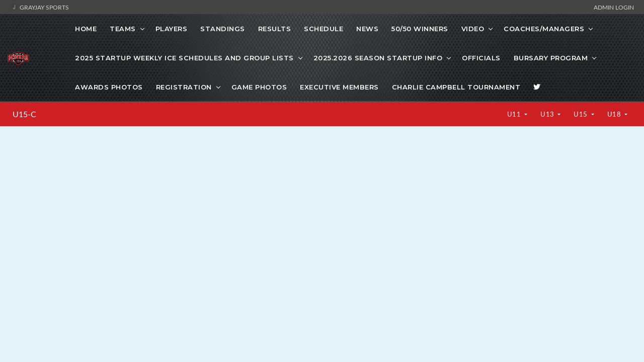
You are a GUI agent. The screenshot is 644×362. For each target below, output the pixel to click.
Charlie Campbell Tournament (456, 87)
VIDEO (473, 29)
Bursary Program (551, 58)
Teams (123, 29)
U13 (548, 114)
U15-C (24, 114)
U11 (515, 114)
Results (275, 29)
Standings (223, 29)
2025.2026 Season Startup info (378, 58)
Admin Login (614, 7)
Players (172, 29)
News (367, 29)
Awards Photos (109, 87)
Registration (184, 87)
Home (86, 29)
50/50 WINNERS (420, 29)
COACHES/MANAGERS (544, 29)
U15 (581, 114)
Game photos (259, 87)
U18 (615, 114)
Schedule (324, 29)
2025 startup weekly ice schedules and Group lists (184, 58)
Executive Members (339, 87)
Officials (481, 58)
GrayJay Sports (39, 7)
